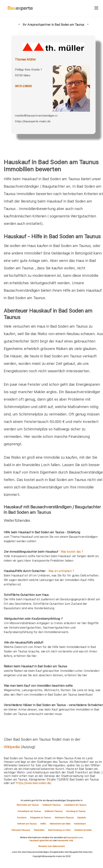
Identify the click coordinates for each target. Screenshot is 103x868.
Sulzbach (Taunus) (51, 805)
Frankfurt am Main (83, 830)
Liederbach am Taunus (75, 805)
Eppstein (82, 818)
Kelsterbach (80, 824)
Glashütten (39, 830)
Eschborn (22, 818)
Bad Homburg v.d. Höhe (59, 830)
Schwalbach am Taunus (29, 811)
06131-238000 (23, 86)
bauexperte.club (65, 840)
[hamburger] (96, 8)
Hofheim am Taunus (27, 824)
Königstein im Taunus (41, 818)
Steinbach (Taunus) (64, 818)
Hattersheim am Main (60, 824)
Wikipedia (12, 747)
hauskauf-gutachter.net (41, 840)
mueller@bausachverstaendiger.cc (36, 116)
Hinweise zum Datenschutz (51, 846)
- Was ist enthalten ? (39, 571)
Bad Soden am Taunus (28, 805)
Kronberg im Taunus (76, 811)
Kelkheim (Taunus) (54, 811)
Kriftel (43, 824)
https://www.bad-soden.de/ (33, 783)
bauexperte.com (75, 837)
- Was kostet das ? (43, 552)
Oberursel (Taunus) (21, 830)
